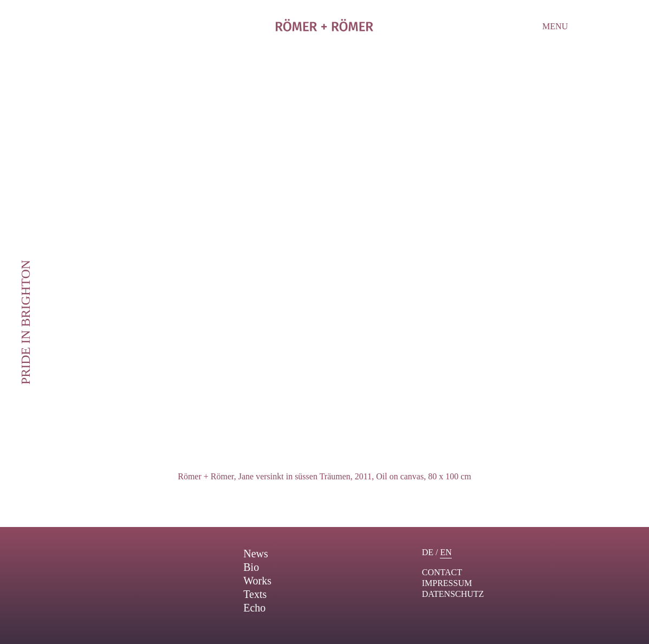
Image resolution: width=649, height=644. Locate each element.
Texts (255, 594)
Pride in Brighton (25, 322)
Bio (251, 567)
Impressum (447, 583)
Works (257, 581)
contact (442, 572)
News (256, 554)
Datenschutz (453, 594)
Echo (254, 608)
